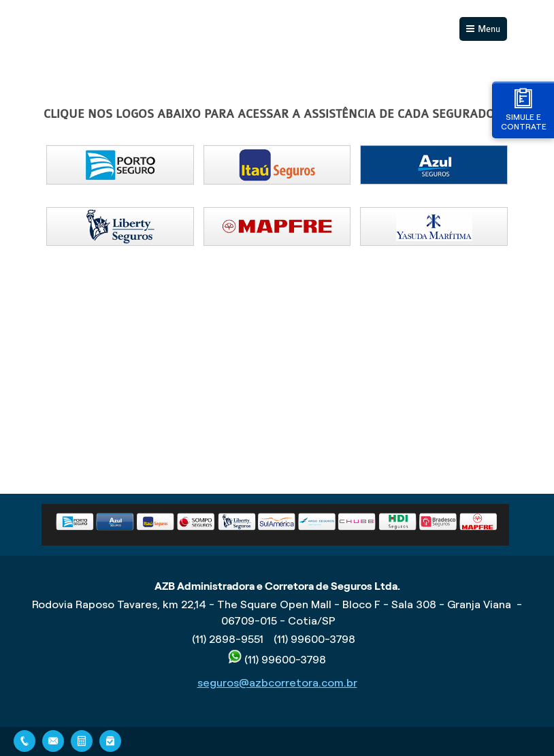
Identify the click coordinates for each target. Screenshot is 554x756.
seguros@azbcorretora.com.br (277, 683)
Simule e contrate (523, 109)
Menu (489, 29)
